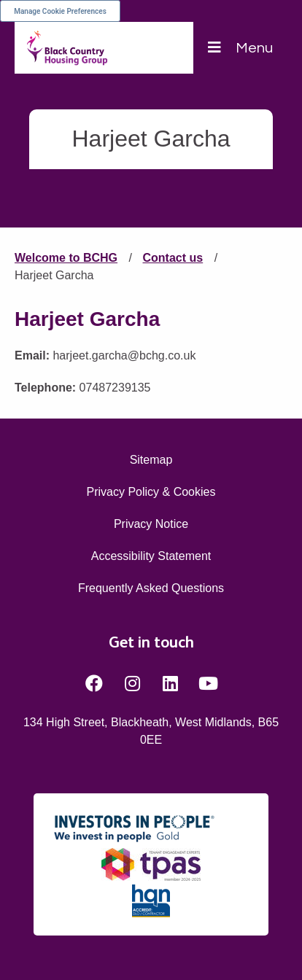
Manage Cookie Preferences (60, 11)
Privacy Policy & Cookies (151, 492)
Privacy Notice (151, 524)
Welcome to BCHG (66, 258)
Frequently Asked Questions (151, 588)
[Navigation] (240, 48)
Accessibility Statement (151, 556)
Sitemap (151, 460)
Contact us (173, 258)
